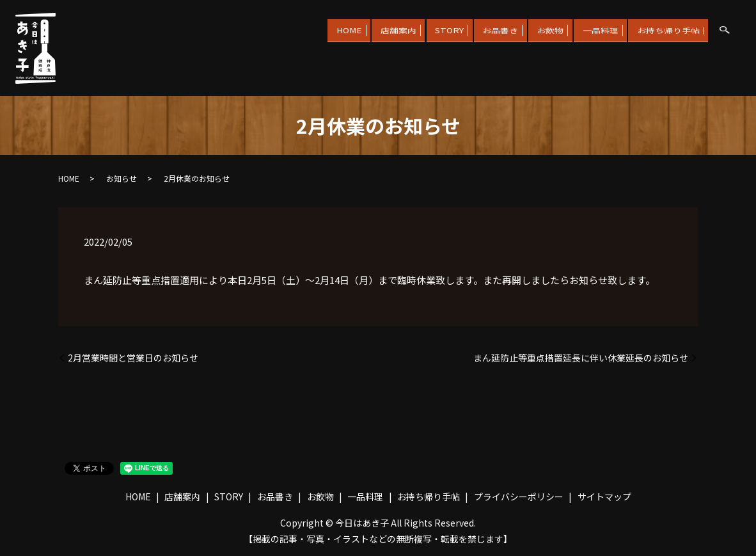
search (725, 30)
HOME (308, 28)
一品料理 (591, 28)
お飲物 (535, 28)
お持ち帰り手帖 (665, 28)
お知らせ (122, 178)
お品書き (478, 28)
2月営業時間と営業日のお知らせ (133, 358)
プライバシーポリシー (519, 496)
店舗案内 (363, 28)
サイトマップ (604, 496)
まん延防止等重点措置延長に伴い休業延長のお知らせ (581, 358)
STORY (421, 28)
